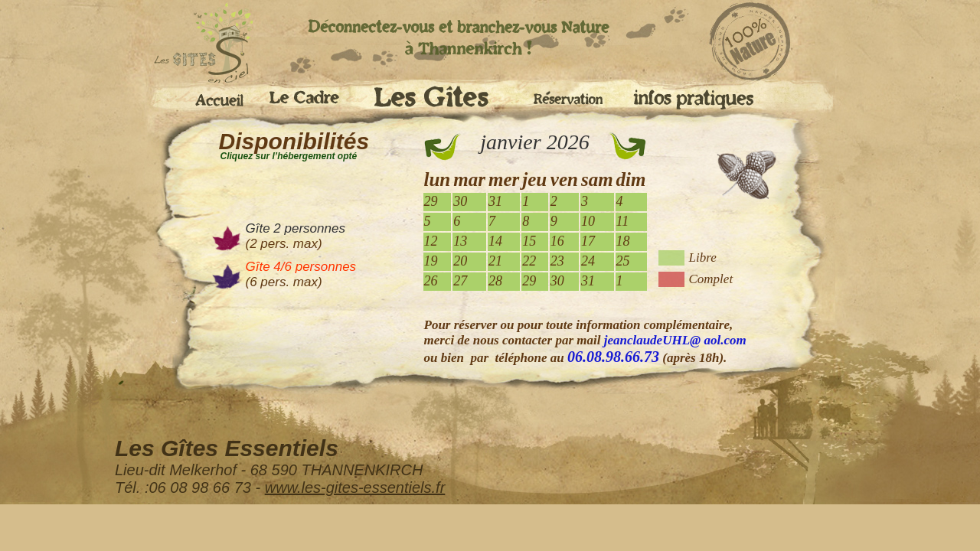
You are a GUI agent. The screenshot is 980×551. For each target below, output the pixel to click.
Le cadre (309, 99)
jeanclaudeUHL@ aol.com (675, 340)
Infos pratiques (692, 99)
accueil (191, 44)
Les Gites (442, 101)
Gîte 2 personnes (296, 228)
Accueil (215, 98)
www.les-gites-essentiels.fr (355, 487)
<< (443, 147)
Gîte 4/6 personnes (301, 267)
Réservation (571, 96)
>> (628, 147)
